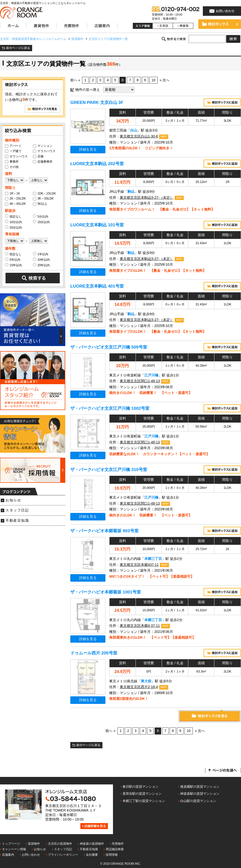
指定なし (13, 216)
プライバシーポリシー (63, 855)
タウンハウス (16, 156)
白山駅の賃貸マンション (198, 801)
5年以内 (13, 259)
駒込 (131, 192)
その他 (12, 167)
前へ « (75, 80)
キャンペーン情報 (14, 849)
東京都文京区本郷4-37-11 (140, 626)
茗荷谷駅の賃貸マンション (142, 794)
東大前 (146, 681)
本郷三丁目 (153, 559)
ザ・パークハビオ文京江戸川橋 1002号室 (110, 408)
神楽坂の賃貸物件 (92, 844)
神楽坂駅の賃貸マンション (200, 794)
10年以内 (41, 259)
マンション (43, 146)
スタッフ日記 (17, 510)
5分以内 (41, 216)
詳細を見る (88, 149)
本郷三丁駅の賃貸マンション (144, 801)
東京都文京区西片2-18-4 (139, 687)
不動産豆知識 (17, 521)
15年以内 (13, 265)
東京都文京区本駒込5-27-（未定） (147, 198)
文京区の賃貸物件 (60, 844)
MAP (164, 137)
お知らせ (13, 500)
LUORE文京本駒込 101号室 (97, 225)
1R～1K (13, 193)
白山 (134, 130)
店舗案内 (8, 855)
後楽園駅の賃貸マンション (200, 787)
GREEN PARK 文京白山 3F (97, 102)
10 (154, 80)
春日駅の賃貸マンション (140, 787)
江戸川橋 (151, 375)
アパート (13, 146)
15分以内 (41, 222)
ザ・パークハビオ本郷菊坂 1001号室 (106, 592)
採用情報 (112, 855)
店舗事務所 (43, 162)
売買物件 (118, 844)
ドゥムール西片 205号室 (94, 653)
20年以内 (41, 265)
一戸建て (13, 151)
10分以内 (13, 222)
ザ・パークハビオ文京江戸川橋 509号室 (109, 347)
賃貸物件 (34, 844)
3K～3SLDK (43, 198)
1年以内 (41, 254)
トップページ (11, 844)
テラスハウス (44, 151)
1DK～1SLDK (44, 193)
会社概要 (92, 855)
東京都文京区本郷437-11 (139, 565)
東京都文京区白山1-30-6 (139, 136)
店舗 (38, 156)
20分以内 (13, 227)
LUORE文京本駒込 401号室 (97, 286)
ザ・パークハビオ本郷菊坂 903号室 (104, 531)
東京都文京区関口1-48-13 (140, 381)
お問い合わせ (31, 855)
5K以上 (40, 204)
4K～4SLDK (15, 204)
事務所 (12, 162)
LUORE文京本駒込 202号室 (97, 164)
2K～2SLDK (15, 198)
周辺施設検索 (115, 849)
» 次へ (165, 80)
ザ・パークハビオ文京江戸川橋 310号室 (109, 470)
